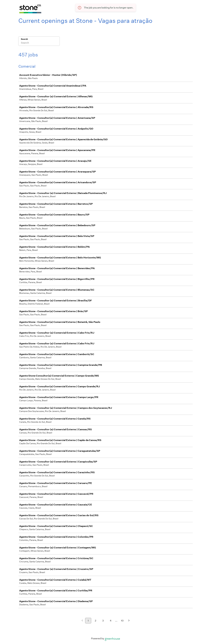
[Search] (39, 43)
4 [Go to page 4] (111, 621)
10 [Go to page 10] (122, 621)
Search (24, 39)
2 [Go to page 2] (96, 621)
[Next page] (129, 621)
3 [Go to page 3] (103, 621)
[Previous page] (82, 621)
